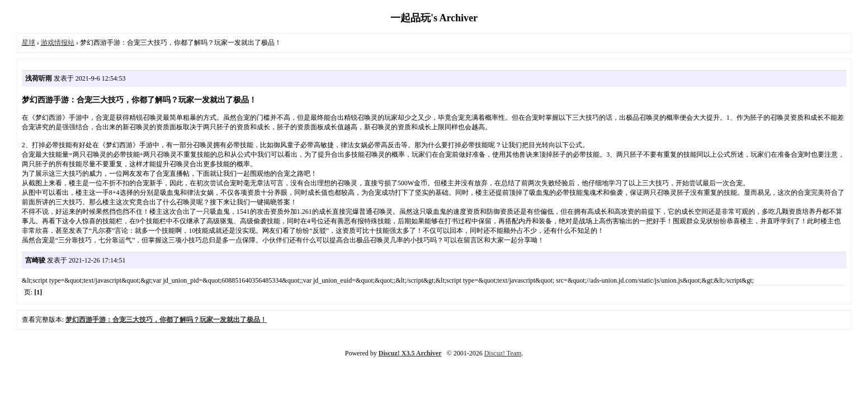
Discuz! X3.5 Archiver (410, 353)
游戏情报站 (58, 43)
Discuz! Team (503, 353)
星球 (29, 43)
